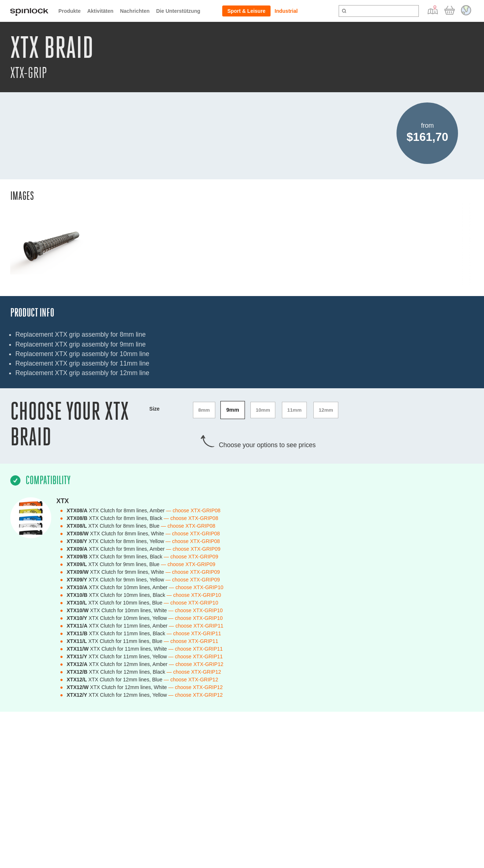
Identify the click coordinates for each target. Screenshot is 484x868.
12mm (330, 409)
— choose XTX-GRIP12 (196, 663)
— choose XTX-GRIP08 (193, 509)
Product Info (32, 313)
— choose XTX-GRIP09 (193, 547)
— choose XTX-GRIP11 (196, 624)
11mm (297, 409)
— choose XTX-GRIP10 (196, 586)
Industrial (286, 11)
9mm (234, 409)
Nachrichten (135, 11)
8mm (204, 409)
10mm (265, 409)
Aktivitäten (100, 11)
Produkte (70, 11)
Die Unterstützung (178, 11)
